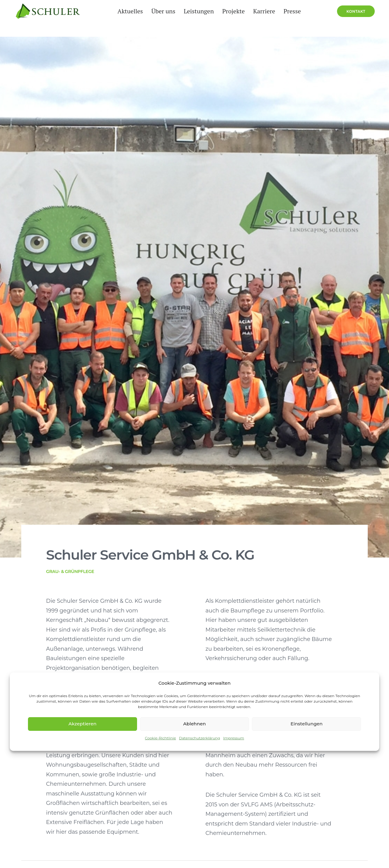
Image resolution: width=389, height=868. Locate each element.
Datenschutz (119, 856)
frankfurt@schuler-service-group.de (301, 651)
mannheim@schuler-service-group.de (189, 651)
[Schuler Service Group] (42, 19)
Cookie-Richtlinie (160, 738)
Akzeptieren (82, 724)
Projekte (230, 18)
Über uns (159, 18)
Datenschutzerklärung (200, 738)
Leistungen (195, 18)
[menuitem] (126, 19)
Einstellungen (307, 724)
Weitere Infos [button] (38, 792)
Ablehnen (194, 724)
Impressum (234, 738)
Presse (289, 18)
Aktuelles (126, 18)
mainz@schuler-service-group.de (67, 651)
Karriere (260, 18)
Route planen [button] (43, 667)
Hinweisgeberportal (30, 863)
